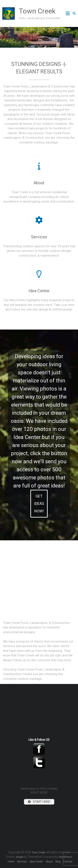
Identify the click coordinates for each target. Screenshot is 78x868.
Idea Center (39, 291)
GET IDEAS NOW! (39, 504)
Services (39, 237)
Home (11, 861)
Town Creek (37, 11)
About (39, 183)
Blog (58, 861)
